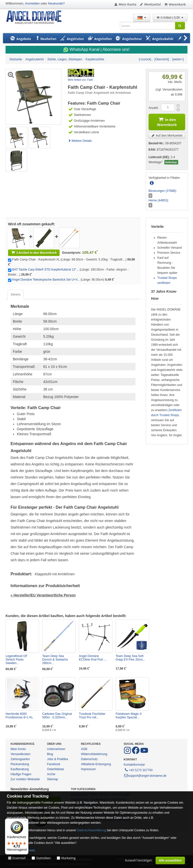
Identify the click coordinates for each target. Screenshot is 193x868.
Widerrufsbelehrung (94, 754)
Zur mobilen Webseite (25, 779)
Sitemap (53, 779)
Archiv (51, 774)
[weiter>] (178, 59)
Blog (50, 754)
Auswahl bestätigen (139, 860)
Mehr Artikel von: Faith (80, 80)
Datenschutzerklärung (92, 830)
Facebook (54, 764)
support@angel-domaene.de (145, 776)
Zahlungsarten (20, 759)
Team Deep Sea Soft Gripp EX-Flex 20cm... (130, 658)
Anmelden (32, 3)
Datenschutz (89, 759)
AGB (84, 749)
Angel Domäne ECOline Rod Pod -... (93, 658)
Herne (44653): (159, 200)
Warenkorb (175, 4)
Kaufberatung (20, 769)
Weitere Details (80, 141)
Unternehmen (56, 749)
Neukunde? (56, 3)
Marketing (68, 858)
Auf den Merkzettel (167, 135)
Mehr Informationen (21, 850)
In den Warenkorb (167, 121)
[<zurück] (145, 59)
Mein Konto (125, 4)
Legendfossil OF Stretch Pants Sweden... (16, 660)
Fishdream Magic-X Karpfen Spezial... (129, 716)
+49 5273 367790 (138, 770)
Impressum (88, 769)
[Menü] (25, 821)
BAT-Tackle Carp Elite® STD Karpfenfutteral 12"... (45, 270)
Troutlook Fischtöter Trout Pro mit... (92, 716)
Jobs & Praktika (57, 759)
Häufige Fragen (21, 774)
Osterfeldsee (56, 769)
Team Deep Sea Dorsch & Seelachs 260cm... (55, 660)
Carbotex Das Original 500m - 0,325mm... (57, 716)
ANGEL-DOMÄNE (36, 17)
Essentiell (19, 858)
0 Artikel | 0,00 (170, 18)
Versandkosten (20, 754)
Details (16, 294)
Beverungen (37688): (163, 191)
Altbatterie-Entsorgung (96, 764)
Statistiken (43, 858)
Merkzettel (150, 4)
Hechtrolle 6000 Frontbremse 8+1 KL (19, 716)
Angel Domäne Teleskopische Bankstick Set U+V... (46, 280)
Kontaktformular (134, 765)
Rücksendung (20, 764)
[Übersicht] (162, 59)
